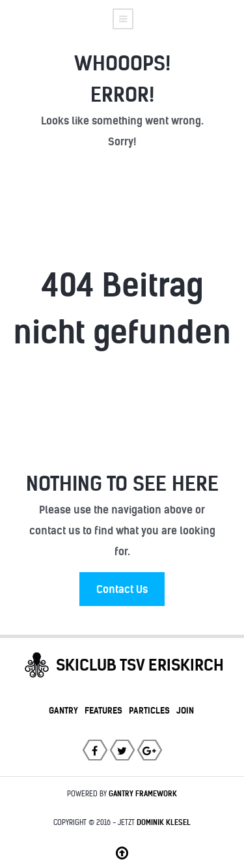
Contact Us (122, 589)
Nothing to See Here (122, 484)
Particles (149, 710)
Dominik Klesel (164, 822)
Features (103, 710)
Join (185, 710)
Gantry (63, 710)
